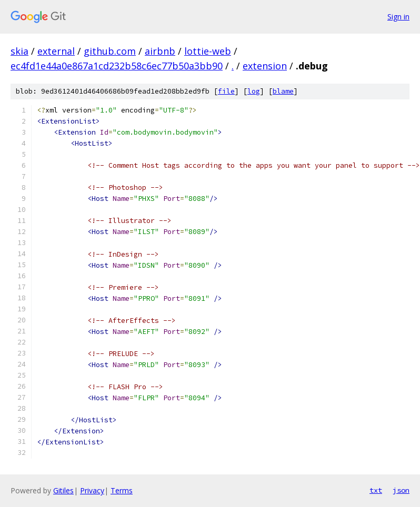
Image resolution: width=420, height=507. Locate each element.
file (226, 91)
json (401, 490)
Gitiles (63, 490)
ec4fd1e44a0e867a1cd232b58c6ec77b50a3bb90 (117, 66)
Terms (122, 490)
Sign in (398, 17)
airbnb (160, 51)
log (254, 91)
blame (283, 91)
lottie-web (208, 51)
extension (265, 66)
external (56, 51)
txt (376, 490)
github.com (110, 51)
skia (19, 51)
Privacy (92, 490)
